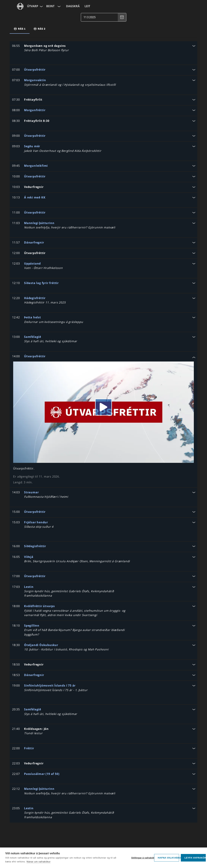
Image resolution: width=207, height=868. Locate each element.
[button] (103, 48)
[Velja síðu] (41, 6)
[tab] (20, 29)
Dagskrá (73, 6)
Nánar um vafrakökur (39, 862)
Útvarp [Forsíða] (33, 6)
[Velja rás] (59, 6)
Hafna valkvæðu (168, 858)
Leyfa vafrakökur (195, 858)
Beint (50, 6)
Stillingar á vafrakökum (142, 858)
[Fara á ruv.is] (20, 6)
